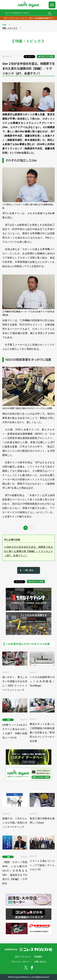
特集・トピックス (10, 28)
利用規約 (38, 957)
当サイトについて (23, 957)
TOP (4, 25)
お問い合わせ (40, 962)
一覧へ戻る (29, 570)
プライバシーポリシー (21, 962)
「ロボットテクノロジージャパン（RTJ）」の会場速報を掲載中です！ (28, 18)
